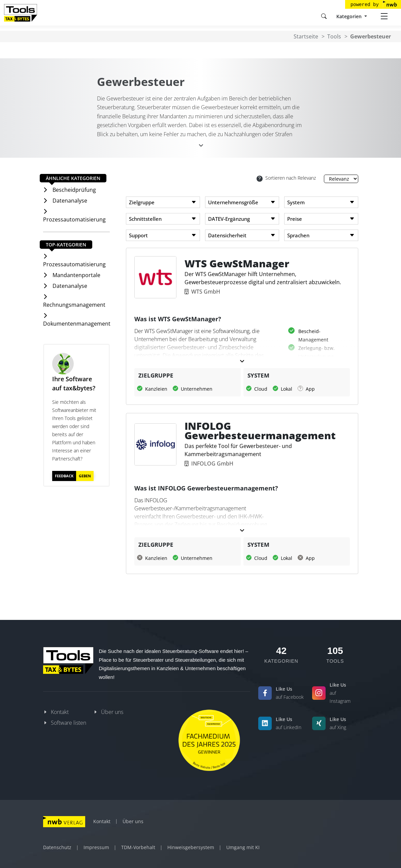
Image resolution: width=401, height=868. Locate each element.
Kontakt (60, 712)
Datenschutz (57, 847)
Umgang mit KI (243, 847)
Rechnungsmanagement (74, 305)
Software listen (69, 723)
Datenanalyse (70, 201)
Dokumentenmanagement (77, 324)
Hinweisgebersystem (191, 847)
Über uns (112, 712)
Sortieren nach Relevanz (286, 178)
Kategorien (350, 16)
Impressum (96, 847)
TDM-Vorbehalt (138, 847)
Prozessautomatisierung (74, 219)
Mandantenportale (76, 275)
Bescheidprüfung (74, 190)
